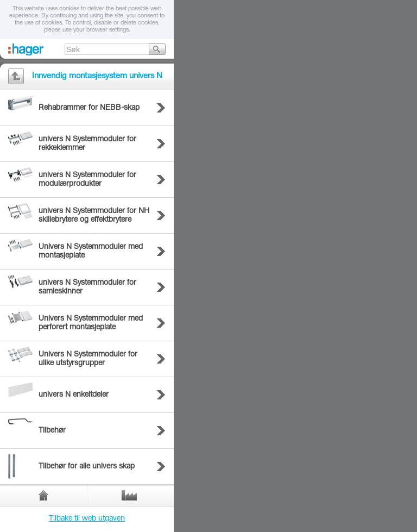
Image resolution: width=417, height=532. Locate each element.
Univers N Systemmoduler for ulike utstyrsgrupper (88, 359)
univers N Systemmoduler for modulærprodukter (87, 180)
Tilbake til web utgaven (87, 519)
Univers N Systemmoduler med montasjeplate (91, 252)
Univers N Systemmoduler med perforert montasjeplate (91, 323)
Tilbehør (52, 431)
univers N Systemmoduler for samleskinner (87, 287)
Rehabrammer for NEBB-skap (89, 108)
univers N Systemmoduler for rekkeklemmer (87, 144)
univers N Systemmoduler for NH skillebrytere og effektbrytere (94, 216)
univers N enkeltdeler (74, 395)
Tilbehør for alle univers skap (87, 467)
